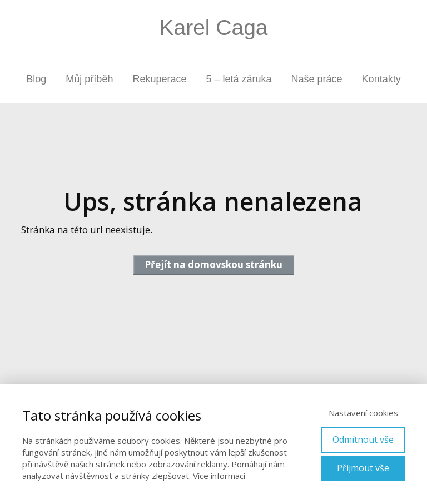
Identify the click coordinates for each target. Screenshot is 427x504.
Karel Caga (213, 28)
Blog (36, 79)
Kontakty (381, 79)
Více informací (219, 476)
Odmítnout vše (363, 439)
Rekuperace (159, 79)
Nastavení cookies (363, 413)
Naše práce (317, 79)
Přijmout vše (363, 468)
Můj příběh (89, 79)
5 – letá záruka (239, 79)
